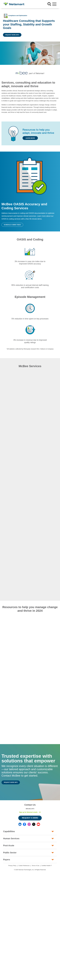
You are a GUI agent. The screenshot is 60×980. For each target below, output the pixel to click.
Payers (7, 860)
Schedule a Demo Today (12, 225)
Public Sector (10, 853)
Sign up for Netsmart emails (28, 812)
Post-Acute (9, 845)
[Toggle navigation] (54, 4)
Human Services (11, 838)
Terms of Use (35, 866)
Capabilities (9, 831)
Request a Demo (30, 818)
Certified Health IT (47, 866)
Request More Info (12, 35)
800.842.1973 (30, 809)
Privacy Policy (12, 866)
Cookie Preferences (24, 866)
